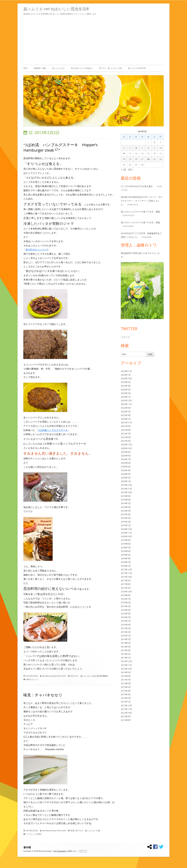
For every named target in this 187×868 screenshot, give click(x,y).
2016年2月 (126, 617)
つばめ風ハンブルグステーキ (53, 430)
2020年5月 (126, 467)
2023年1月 (126, 397)
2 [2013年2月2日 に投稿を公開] (154, 142)
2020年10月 (126, 448)
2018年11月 (126, 533)
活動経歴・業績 (40, 68)
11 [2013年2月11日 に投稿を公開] (124, 153)
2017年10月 (126, 577)
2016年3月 (126, 614)
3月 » (131, 170)
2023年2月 (126, 393)
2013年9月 (126, 672)
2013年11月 (126, 665)
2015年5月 (126, 628)
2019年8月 (126, 500)
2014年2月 (126, 654)
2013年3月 (126, 694)
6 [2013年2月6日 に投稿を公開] (136, 148)
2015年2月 (126, 632)
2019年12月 (126, 485)
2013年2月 (126, 698)
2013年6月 (126, 683)
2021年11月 (126, 422)
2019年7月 (126, 503)
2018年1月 (126, 566)
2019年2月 (126, 522)
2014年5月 (126, 647)
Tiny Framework (60, 851)
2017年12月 (126, 570)
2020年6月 (126, 463)
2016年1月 (126, 621)
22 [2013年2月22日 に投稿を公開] (148, 159)
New (25, 68)
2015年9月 (126, 625)
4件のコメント (32, 679)
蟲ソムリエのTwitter (137, 68)
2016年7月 (126, 599)
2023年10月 (126, 378)
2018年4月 (126, 558)
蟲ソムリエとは (58, 68)
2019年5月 (126, 511)
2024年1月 (126, 375)
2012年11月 (126, 709)
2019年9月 (126, 496)
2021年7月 (126, 434)
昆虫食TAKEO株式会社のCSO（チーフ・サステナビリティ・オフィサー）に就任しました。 (142, 201)
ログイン (83, 851)
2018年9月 (126, 540)
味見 (73, 831)
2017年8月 (126, 584)
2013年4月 (126, 691)
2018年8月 (126, 544)
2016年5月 (126, 606)
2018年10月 (126, 536)
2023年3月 (126, 390)
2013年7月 (126, 680)
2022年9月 (126, 408)
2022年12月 (126, 400)
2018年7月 (126, 547)
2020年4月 (126, 470)
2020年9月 (126, 452)
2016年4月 (126, 610)
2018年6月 (126, 551)
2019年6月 (126, 507)
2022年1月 (126, 419)
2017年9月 (126, 580)
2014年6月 (126, 643)
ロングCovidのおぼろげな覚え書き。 (138, 186)
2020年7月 (126, 459)
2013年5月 (126, 687)
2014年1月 (126, 658)
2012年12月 (126, 705)
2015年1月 (126, 636)
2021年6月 (126, 437)
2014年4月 (126, 650)
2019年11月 (126, 489)
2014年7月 (126, 639)
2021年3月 (126, 441)
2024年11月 (126, 371)
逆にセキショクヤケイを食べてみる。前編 (140, 222)
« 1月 (124, 170)
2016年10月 (126, 592)
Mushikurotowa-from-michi (54, 676)
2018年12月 (126, 529)
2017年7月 (126, 588)
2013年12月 (126, 661)
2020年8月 (126, 456)
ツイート (125, 337)
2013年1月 (126, 702)
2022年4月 (126, 415)
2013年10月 (126, 669)
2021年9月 (126, 426)
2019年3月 (126, 518)
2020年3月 (126, 474)
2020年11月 (126, 445)
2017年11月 (126, 573)
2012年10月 (126, 713)
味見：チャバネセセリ (43, 695)
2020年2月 (126, 478)
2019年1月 (126, 525)
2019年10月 (126, 492)
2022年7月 (126, 412)
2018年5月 (126, 555)
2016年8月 (126, 595)
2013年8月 (126, 676)
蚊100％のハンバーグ (37, 250)
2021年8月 (126, 430)
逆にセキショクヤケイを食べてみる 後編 (140, 212)
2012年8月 (126, 720)
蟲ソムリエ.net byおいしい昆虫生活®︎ (56, 9)
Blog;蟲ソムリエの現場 (81, 68)
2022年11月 (126, 404)
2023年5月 (126, 382)
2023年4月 (126, 386)
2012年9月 (126, 716)
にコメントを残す (34, 834)
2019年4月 (126, 514)
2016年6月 (126, 602)
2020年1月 (126, 481)
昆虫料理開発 (102, 676)
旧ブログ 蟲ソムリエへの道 (110, 68)
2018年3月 (126, 562)
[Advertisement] (93, 40)
